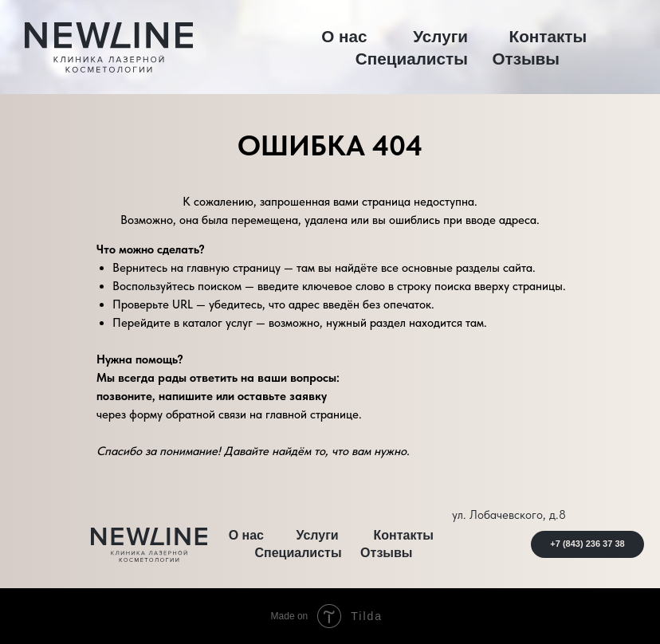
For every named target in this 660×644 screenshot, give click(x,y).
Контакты (548, 36)
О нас (344, 36)
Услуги (440, 36)
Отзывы (526, 59)
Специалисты (412, 59)
